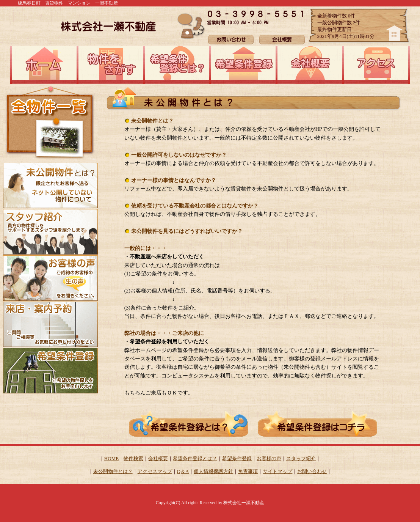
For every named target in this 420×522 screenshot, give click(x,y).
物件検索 (133, 458)
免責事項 (248, 471)
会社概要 (158, 458)
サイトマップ (277, 471)
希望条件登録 (237, 458)
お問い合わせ (312, 471)
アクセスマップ (155, 471)
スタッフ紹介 (301, 458)
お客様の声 (269, 458)
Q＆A (183, 471)
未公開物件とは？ (113, 471)
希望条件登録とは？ (195, 458)
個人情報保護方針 (213, 471)
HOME (111, 458)
